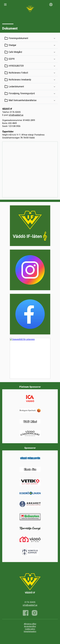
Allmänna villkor (30, 624)
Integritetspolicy (30, 631)
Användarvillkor (30, 626)
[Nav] (5, 5)
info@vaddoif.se (16, 115)
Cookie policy (30, 629)
